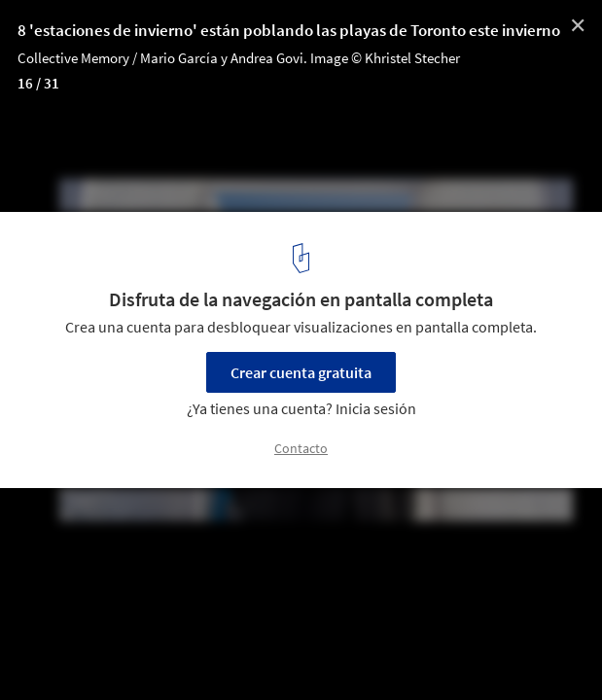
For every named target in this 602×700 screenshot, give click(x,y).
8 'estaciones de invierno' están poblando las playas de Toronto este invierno (289, 30)
